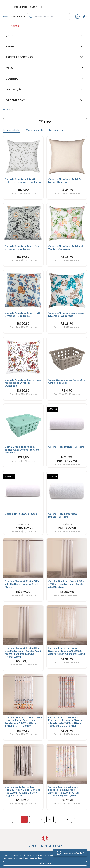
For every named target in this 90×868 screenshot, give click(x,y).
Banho (45, 46)
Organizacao (45, 100)
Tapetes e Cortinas (45, 57)
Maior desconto (35, 130)
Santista (5, 17)
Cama (45, 35)
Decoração (45, 89)
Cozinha (45, 79)
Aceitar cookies (45, 863)
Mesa (45, 68)
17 (68, 819)
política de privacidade (32, 858)
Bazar (49, 26)
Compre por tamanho (49, 7)
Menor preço (56, 130)
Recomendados (12, 130)
